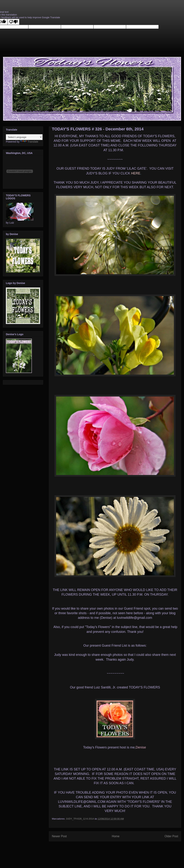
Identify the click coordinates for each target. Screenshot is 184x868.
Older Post (171, 836)
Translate (29, 142)
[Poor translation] (13, 22)
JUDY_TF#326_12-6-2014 (80, 819)
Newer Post (59, 836)
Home (116, 836)
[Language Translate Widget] (24, 137)
